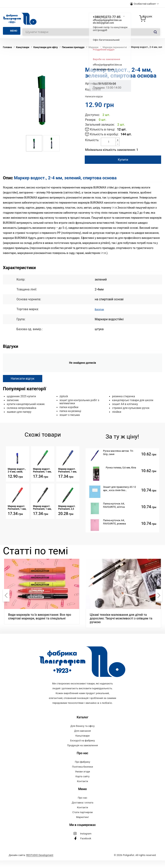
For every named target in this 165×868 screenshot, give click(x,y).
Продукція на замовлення (82, 753)
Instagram (86, 841)
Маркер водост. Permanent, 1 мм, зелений (42, 470)
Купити (122, 160)
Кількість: (92, 140)
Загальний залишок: (100, 125)
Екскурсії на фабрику (82, 748)
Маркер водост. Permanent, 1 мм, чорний (42, 507)
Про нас (82, 805)
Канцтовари (82, 743)
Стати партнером (82, 820)
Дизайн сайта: (31, 863)
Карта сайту (82, 784)
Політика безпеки (83, 774)
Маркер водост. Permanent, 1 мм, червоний (17, 507)
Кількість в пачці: (103, 129)
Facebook (86, 846)
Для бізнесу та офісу (82, 734)
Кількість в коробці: (104, 134)
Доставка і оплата (82, 810)
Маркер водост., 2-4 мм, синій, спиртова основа (17, 470)
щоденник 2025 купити (21, 396)
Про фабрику (82, 769)
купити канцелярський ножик (26, 404)
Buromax (101, 309)
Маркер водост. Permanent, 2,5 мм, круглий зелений (67, 507)
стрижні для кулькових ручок (131, 408)
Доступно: (92, 115)
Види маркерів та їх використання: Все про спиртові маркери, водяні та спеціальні (40, 616)
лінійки (117, 412)
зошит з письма (70, 415)
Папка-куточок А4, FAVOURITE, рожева (115, 522)
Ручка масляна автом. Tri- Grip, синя (118, 452)
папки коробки (69, 407)
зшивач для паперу (19, 412)
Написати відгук (94, 97)
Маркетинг (82, 825)
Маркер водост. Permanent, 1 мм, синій (67, 470)
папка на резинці (70, 411)
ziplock (64, 396)
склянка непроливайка (22, 408)
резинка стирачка (124, 396)
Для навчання (82, 738)
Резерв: (91, 120)
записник (13, 400)
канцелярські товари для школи (133, 400)
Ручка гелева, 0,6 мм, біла (121, 467)
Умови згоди (82, 779)
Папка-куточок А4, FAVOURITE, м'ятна (114, 505)
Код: (88, 89)
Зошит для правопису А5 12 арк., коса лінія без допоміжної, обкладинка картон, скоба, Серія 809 (120, 488)
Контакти (82, 789)
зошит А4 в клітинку (125, 404)
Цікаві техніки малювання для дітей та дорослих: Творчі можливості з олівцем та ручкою (121, 618)
